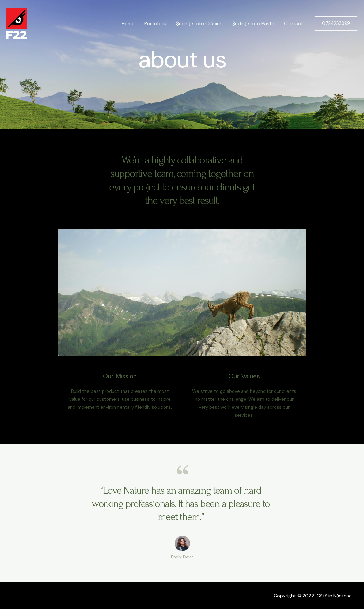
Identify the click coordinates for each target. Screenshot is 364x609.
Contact (294, 23)
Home (128, 23)
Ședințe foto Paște (253, 23)
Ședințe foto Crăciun (199, 23)
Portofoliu (155, 23)
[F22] (16, 23)
